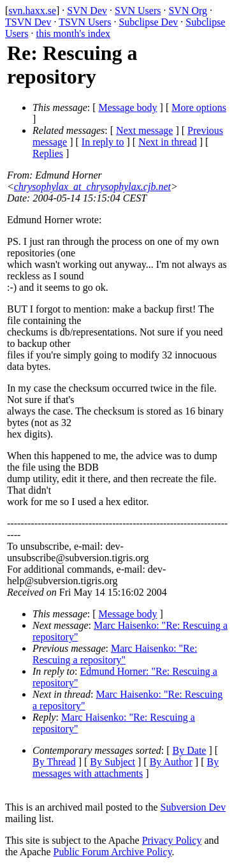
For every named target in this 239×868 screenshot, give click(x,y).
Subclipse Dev (148, 22)
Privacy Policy (172, 840)
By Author (171, 762)
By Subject (112, 762)
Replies (48, 153)
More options (199, 107)
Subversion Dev (193, 807)
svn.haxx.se (32, 11)
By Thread (54, 762)
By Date (190, 750)
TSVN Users (85, 22)
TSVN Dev (28, 22)
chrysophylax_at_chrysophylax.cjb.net (92, 187)
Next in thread (168, 142)
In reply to (103, 142)
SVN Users (138, 11)
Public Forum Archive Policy (113, 852)
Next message (144, 130)
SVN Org (188, 11)
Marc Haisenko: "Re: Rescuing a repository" (115, 654)
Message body (128, 107)
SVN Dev (87, 11)
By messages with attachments (126, 768)
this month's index (73, 33)
